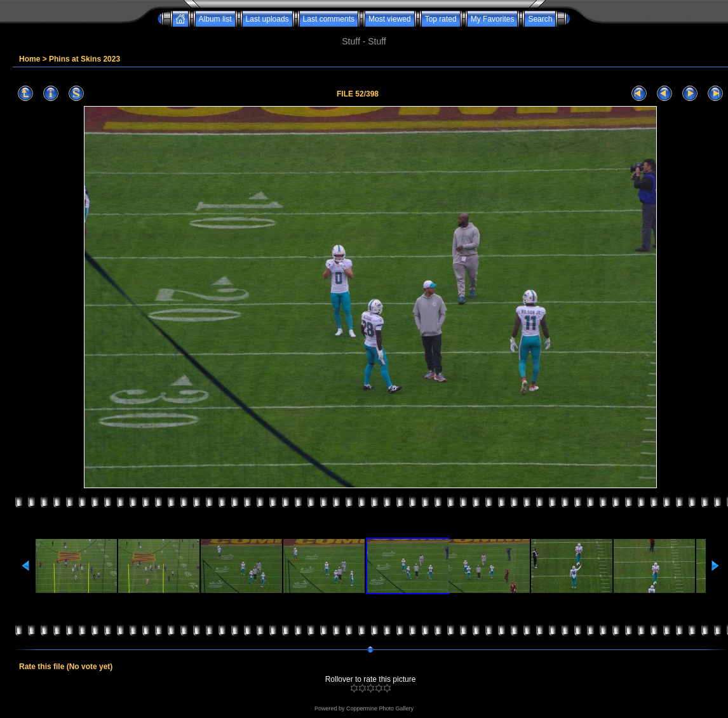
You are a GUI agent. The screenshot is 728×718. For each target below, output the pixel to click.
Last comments (329, 19)
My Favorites (493, 19)
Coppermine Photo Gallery (380, 708)
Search (540, 19)
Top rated (441, 19)
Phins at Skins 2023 (84, 59)
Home (30, 59)
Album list (215, 19)
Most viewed (390, 19)
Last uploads (267, 19)
